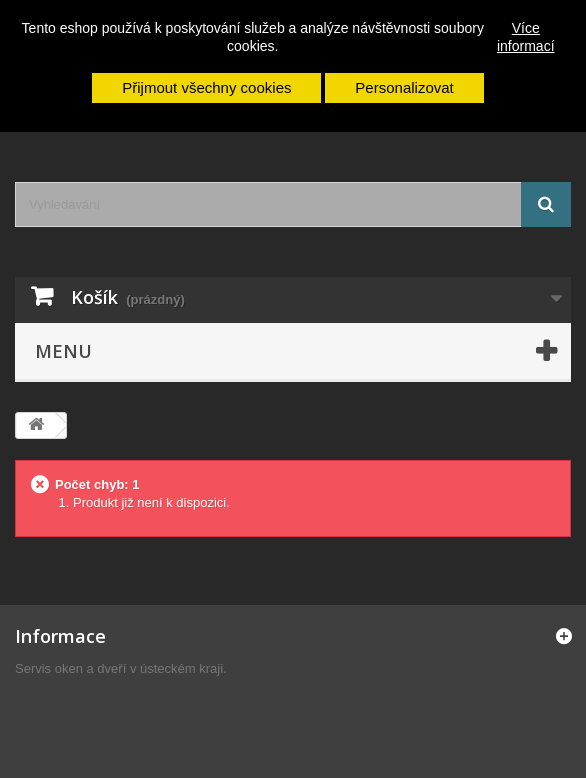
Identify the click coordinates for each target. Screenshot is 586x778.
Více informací (526, 37)
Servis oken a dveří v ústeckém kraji (119, 668)
